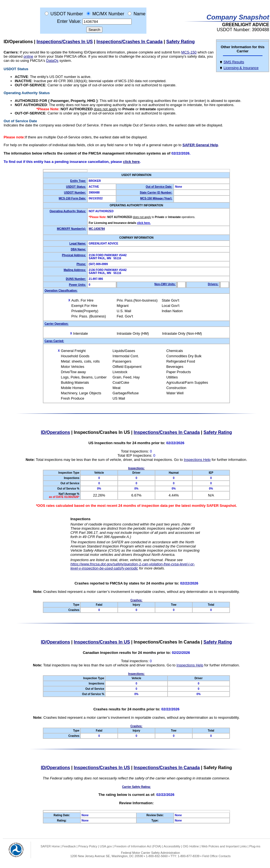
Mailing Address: (75, 270)
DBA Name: (78, 249)
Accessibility (172, 846)
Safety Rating (180, 42)
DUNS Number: (76, 279)
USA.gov (106, 846)
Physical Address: (74, 255)
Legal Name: (78, 244)
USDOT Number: (75, 193)
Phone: (81, 264)
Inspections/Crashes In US (65, 42)
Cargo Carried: (54, 341)
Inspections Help (197, 460)
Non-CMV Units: (165, 284)
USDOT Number (67, 14)
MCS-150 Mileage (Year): (156, 198)
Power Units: (78, 285)
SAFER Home (50, 846)
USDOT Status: (76, 187)
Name (140, 14)
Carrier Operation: (57, 324)
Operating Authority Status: (68, 211)
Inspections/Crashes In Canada (130, 42)
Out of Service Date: (159, 187)
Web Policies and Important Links (224, 846)
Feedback (69, 846)
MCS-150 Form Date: (72, 198)
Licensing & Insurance (241, 68)
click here (131, 162)
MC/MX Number (108, 14)
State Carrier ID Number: (156, 193)
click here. (144, 223)
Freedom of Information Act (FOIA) (138, 846)
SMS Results (234, 62)
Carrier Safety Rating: (137, 787)
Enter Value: (69, 21)
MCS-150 (189, 52)
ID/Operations (18, 42)
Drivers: (213, 284)
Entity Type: (78, 181)
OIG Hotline (191, 846)
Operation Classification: (61, 291)
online (29, 56)
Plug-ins (255, 846)
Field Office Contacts (217, 856)
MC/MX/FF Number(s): (71, 229)
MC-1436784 (97, 229)
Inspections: (137, 468)
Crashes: (137, 600)
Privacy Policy (88, 846)
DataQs (52, 61)
